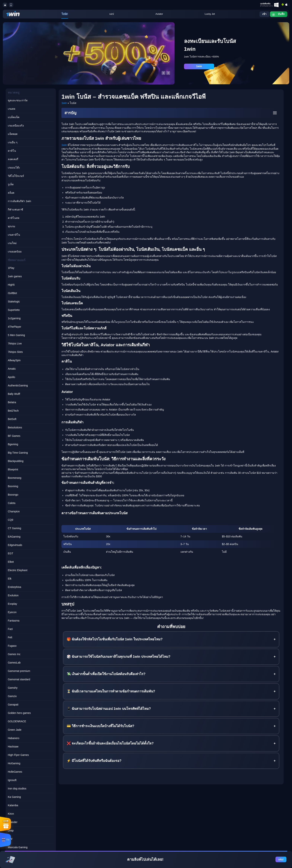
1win (199, 66)
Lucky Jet (210, 14)
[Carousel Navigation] (166, 73)
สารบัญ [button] (70, 113)
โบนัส (65, 14)
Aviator (159, 14)
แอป (112, 14)
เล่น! (281, 859)
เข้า (264, 14)
